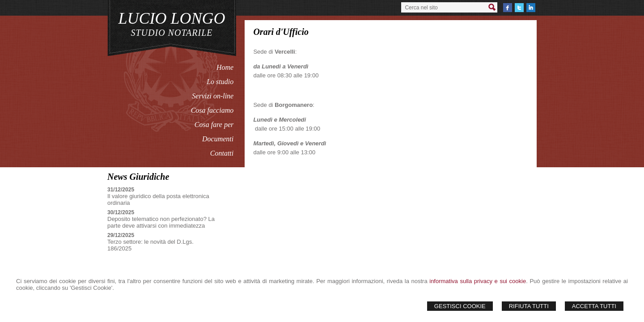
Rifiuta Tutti (529, 306)
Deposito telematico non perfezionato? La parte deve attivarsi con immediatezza (161, 222)
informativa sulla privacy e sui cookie (478, 281)
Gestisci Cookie (460, 306)
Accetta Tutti (594, 306)
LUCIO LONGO (172, 18)
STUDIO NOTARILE (172, 33)
